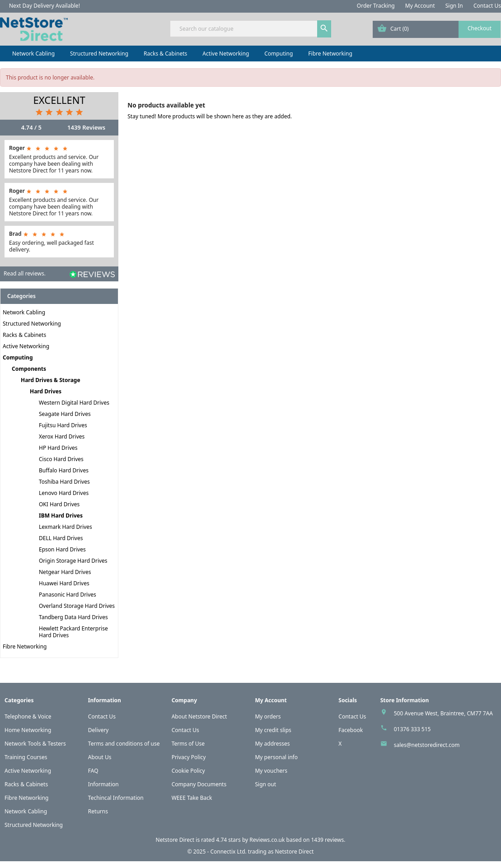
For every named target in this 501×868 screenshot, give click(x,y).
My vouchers (271, 771)
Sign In (454, 6)
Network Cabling (33, 54)
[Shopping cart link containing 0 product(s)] (437, 29)
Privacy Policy (189, 757)
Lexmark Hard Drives (66, 527)
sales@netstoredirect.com (427, 745)
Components (29, 369)
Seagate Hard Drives (65, 414)
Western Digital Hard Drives (74, 403)
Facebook (351, 730)
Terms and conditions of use (124, 744)
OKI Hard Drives (59, 504)
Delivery (98, 730)
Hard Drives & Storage (51, 380)
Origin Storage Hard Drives (73, 561)
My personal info (276, 757)
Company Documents (199, 784)
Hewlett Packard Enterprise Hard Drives (73, 632)
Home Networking (28, 730)
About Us (100, 757)
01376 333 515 (412, 729)
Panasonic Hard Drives (68, 595)
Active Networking (226, 54)
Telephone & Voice (28, 716)
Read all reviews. (25, 273)
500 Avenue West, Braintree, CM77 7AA (443, 713)
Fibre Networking (330, 54)
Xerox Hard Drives (62, 436)
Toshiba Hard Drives (64, 482)
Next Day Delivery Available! (44, 6)
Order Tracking (376, 6)
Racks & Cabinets (165, 54)
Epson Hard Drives (62, 549)
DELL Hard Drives (61, 538)
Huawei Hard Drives (64, 583)
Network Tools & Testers (35, 744)
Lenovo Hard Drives (64, 493)
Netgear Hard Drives (65, 572)
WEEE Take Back (192, 798)
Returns (98, 811)
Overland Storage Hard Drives (77, 606)
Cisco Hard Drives (61, 459)
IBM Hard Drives (61, 516)
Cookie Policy (188, 771)
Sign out (265, 784)
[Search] (250, 29)
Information (103, 784)
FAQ (93, 771)
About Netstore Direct (199, 716)
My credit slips (273, 730)
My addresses (272, 744)
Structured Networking (99, 54)
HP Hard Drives (58, 448)
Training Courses (26, 757)
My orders (268, 716)
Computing (279, 54)
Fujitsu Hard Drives (63, 425)
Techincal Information (116, 798)
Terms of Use (188, 744)
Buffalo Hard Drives (64, 470)
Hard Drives (46, 391)
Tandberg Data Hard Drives (73, 617)
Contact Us (487, 6)
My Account (420, 6)
